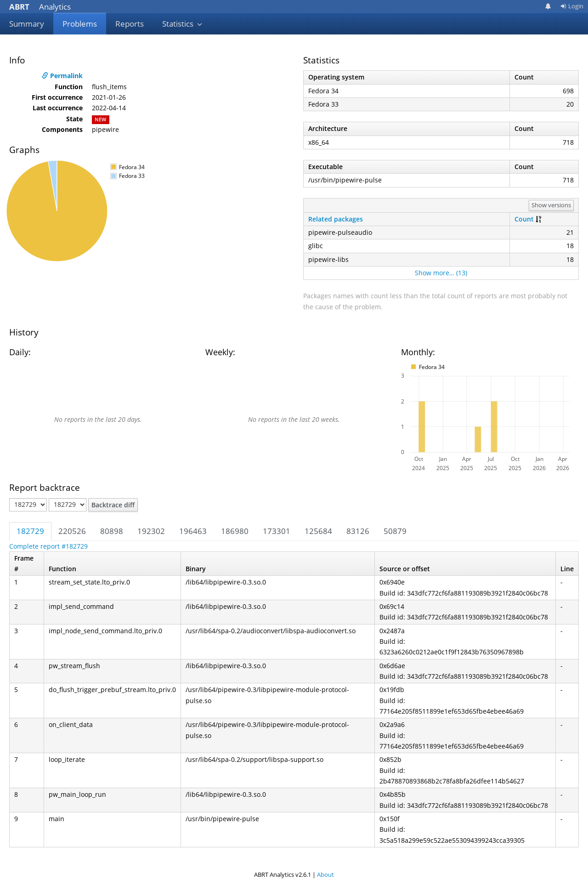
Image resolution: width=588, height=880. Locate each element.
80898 (112, 531)
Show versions (551, 205)
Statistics (182, 24)
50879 (395, 531)
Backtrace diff (113, 505)
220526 (72, 531)
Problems (80, 24)
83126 (358, 531)
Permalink (62, 76)
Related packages (336, 219)
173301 (277, 531)
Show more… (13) (441, 273)
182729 (30, 531)
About (325, 874)
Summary (27, 24)
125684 (318, 531)
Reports (130, 24)
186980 (235, 531)
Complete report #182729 (48, 546)
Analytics (40, 7)
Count (524, 219)
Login (572, 6)
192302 (151, 531)
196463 (193, 531)
